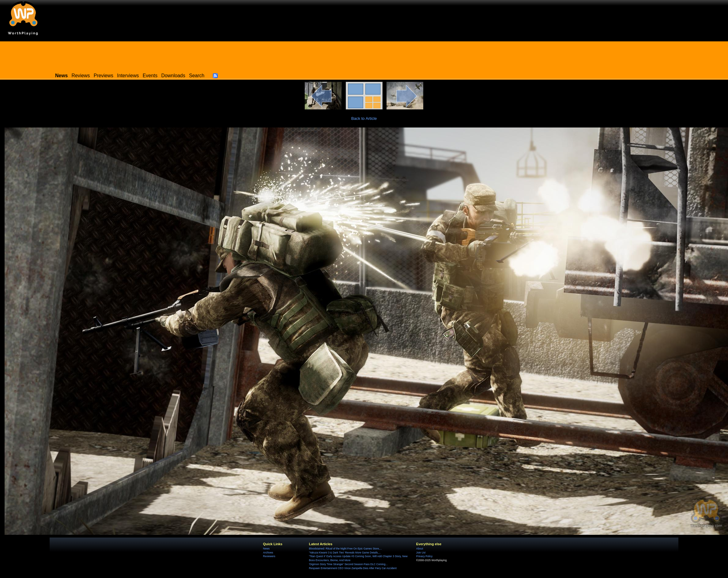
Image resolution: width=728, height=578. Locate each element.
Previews (104, 76)
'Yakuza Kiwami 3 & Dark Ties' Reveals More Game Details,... (345, 553)
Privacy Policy (424, 556)
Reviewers (269, 556)
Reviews (81, 76)
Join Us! (421, 553)
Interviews (128, 76)
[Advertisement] (364, 55)
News (266, 549)
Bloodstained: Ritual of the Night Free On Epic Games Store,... (345, 549)
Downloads (173, 76)
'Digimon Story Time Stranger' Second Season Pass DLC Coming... (348, 564)
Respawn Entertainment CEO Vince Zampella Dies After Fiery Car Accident (353, 568)
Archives (268, 553)
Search (197, 76)
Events (150, 76)
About (420, 549)
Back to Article (364, 118)
